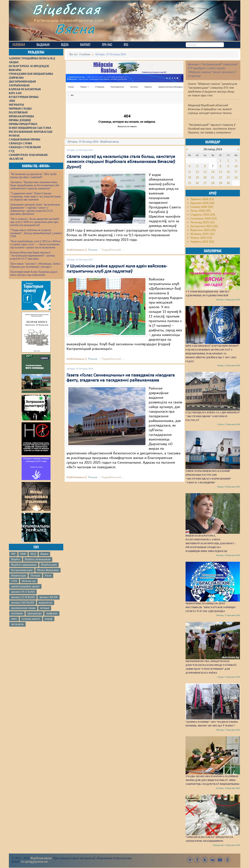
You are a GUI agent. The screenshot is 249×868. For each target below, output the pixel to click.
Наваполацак (19, 576)
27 (205, 183)
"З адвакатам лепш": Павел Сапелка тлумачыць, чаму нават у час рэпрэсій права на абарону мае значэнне (36, 196)
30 (228, 183)
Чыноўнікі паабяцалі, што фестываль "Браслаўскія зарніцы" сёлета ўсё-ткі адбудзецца (211, 607)
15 (220, 172)
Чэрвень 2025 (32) (202, 242)
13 (205, 172)
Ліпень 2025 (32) (201, 238)
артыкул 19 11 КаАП (23, 592)
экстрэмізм (17, 624)
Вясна (76, 30)
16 (228, 172)
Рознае (93, 250)
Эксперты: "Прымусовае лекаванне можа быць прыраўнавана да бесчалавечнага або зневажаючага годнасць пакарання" (35, 185)
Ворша (44, 554)
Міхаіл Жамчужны (48, 570)
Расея (48, 576)
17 (236, 172)
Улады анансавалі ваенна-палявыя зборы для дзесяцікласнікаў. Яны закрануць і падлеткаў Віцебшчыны (212, 780)
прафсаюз (52, 613)
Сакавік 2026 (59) (202, 207)
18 (189, 177)
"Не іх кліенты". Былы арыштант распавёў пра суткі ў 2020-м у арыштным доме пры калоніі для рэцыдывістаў (35, 222)
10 (236, 166)
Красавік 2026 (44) (202, 203)
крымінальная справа (23, 608)
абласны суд (29, 581)
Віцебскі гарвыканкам (24, 565)
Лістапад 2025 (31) (203, 222)
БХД (33, 554)
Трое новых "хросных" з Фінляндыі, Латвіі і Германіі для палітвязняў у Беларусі (36, 265)
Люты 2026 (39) (200, 211)
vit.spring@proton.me (34, 862)
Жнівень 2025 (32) (202, 234)
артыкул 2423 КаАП (23, 603)
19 (197, 177)
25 (189, 183)
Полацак (35, 576)
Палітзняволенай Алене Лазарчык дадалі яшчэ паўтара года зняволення (34, 273)
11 (189, 172)
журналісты (46, 603)
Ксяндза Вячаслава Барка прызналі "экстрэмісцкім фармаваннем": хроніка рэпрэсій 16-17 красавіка (33, 256)
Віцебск (16, 559)
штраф (49, 619)
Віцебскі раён (49, 565)
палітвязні (17, 613)
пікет (14, 619)
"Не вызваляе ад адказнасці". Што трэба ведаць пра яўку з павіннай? (33, 176)
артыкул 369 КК (49, 597)
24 (236, 177)
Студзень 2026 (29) (203, 215)
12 (197, 172)
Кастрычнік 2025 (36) (204, 226)
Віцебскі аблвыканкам (38, 559)
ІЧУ (14, 554)
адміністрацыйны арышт (25, 586)
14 (213, 172)
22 (220, 177)
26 (197, 183)
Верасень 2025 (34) (203, 230)
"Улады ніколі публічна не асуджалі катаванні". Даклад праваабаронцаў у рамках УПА (36, 233)
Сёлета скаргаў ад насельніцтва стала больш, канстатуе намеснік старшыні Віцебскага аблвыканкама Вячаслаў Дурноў (121, 162)
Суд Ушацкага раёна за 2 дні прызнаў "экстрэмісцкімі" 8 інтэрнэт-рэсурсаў (213, 416)
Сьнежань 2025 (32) (203, 219)
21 (213, 177)
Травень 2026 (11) (202, 199)
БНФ (23, 554)
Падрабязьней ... (113, 250)
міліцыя (45, 608)
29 (220, 183)
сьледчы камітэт (31, 619)
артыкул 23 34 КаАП (23, 597)
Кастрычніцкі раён (22, 570)
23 (228, 177)
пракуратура (34, 613)
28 (213, 183)
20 (205, 177)
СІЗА (14, 581)
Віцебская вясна (41, 858)
